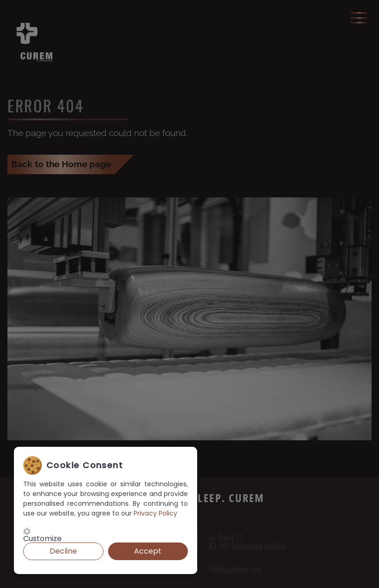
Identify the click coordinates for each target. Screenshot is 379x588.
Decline (63, 551)
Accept (148, 551)
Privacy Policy (155, 513)
